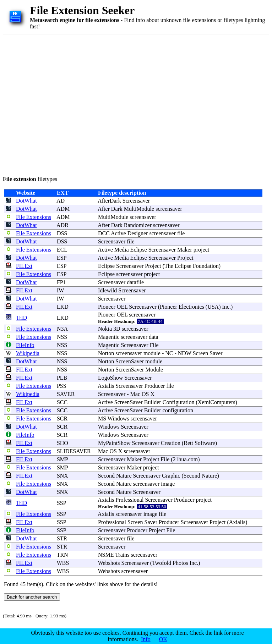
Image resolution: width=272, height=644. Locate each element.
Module (154, 370)
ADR (62, 225)
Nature (124, 476)
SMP (62, 459)
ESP (62, 258)
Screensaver (136, 201)
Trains (122, 555)
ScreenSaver (130, 361)
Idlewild (107, 290)
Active (118, 233)
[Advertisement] (67, 104)
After (104, 209)
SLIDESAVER (74, 451)
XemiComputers (217, 402)
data (154, 337)
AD (61, 201)
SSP (61, 503)
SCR (62, 419)
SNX (62, 476)
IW (60, 290)
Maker (185, 250)
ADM (63, 209)
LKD (63, 307)
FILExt (24, 266)
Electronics (191, 307)
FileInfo (25, 345)
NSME (106, 555)
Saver (216, 353)
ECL (62, 250)
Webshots (109, 563)
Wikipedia (28, 353)
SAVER (66, 394)
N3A (62, 329)
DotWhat (26, 201)
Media (122, 250)
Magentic (109, 337)
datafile (135, 282)
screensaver (169, 209)
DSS (62, 233)
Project (185, 258)
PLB (62, 378)
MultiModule (139, 209)
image (168, 484)
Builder (153, 402)
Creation (171, 443)
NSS (62, 337)
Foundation (206, 266)
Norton (106, 353)
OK (163, 639)
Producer (155, 386)
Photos (180, 563)
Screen (201, 353)
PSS (62, 386)
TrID (21, 318)
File (154, 345)
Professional (129, 500)
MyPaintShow (114, 443)
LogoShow (110, 378)
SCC (62, 402)
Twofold (162, 563)
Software (205, 443)
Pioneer (107, 307)
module (152, 353)
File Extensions (34, 217)
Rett (188, 443)
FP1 (61, 282)
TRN (62, 555)
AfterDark (109, 201)
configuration (178, 410)
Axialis (106, 386)
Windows (118, 419)
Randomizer (138, 225)
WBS (63, 563)
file (181, 233)
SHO (62, 443)
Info (146, 639)
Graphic (171, 476)
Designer (138, 233)
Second (106, 476)
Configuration (179, 402)
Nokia (105, 329)
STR (62, 538)
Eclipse (139, 250)
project (201, 250)
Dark (117, 209)
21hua (180, 459)
